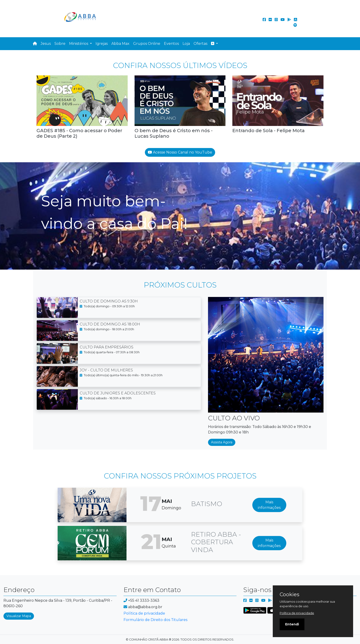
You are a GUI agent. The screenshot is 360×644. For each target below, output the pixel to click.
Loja (186, 44)
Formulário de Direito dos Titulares (155, 620)
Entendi (292, 624)
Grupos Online (147, 44)
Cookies (290, 595)
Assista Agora (222, 442)
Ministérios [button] (79, 44)
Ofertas (200, 44)
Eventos (171, 44)
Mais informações (269, 505)
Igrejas (102, 44)
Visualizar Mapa (19, 616)
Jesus (46, 44)
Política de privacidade (144, 613)
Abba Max (120, 44)
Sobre (60, 44)
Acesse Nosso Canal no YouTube (180, 152)
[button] (214, 44)
